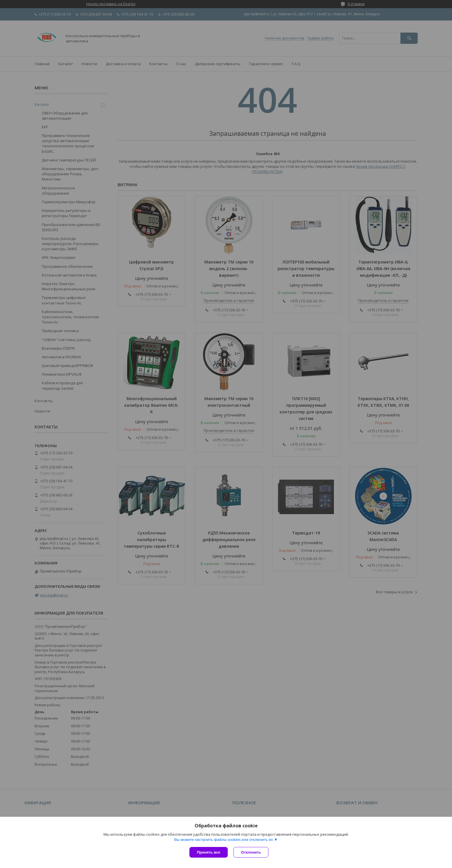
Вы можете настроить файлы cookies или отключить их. (224, 840)
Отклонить (251, 852)
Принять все (209, 852)
